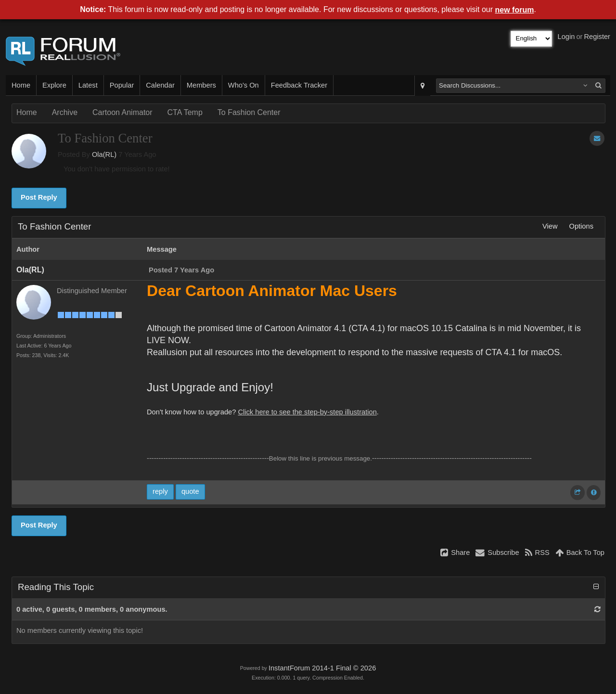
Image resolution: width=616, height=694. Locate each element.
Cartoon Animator (122, 112)
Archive (65, 112)
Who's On (244, 85)
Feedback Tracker (299, 85)
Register (597, 37)
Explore (54, 85)
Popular (122, 85)
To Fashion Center (249, 112)
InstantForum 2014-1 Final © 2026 (322, 668)
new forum (515, 10)
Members (201, 85)
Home (21, 85)
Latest (88, 85)
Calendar (160, 85)
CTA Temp (185, 112)
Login (566, 37)
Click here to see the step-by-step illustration (307, 412)
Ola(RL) (104, 154)
